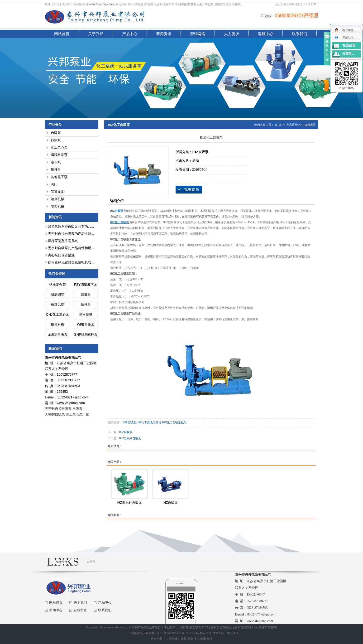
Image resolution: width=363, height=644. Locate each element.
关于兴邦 (96, 34)
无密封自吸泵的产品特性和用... (71, 248)
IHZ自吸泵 (309, 125)
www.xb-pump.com (101, 4)
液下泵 (56, 162)
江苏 (184, 639)
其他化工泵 (59, 177)
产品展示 (292, 125)
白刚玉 (91, 562)
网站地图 (295, 4)
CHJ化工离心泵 (58, 315)
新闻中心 (56, 610)
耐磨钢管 (57, 295)
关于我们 (80, 603)
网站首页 (62, 34)
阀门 (54, 184)
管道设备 (57, 192)
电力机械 (57, 206)
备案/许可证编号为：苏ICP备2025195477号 (157, 633)
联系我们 (300, 34)
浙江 (196, 639)
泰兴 (209, 639)
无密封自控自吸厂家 (245, 627)
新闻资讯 (164, 34)
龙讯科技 (233, 633)
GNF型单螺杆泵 (86, 334)
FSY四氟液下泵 (86, 285)
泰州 (203, 639)
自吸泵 (192, 4)
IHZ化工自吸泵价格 (149, 422)
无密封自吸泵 (57, 334)
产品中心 (130, 34)
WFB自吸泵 (86, 324)
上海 (190, 639)
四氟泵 (56, 140)
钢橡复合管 (57, 285)
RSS (306, 4)
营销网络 (198, 34)
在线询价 (189, 190)
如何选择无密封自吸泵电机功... (71, 262)
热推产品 (157, 639)
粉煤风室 (57, 305)
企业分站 (281, 4)
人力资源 (232, 34)
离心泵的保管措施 (61, 255)
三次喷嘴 (86, 315)
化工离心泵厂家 (77, 414)
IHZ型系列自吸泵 (130, 438)
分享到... (348, 54)
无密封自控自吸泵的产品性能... (71, 234)
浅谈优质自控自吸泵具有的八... (71, 227)
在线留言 (80, 610)
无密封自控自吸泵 (190, 627)
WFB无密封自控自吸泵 (216, 627)
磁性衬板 (57, 324)
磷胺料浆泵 (59, 155)
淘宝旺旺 (344, 37)
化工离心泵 (206, 4)
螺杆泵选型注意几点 (63, 241)
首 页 (278, 125)
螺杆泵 (56, 170)
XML (314, 4)
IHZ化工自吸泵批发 (174, 422)
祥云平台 (205, 633)
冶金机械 (57, 199)
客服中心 (266, 34)
